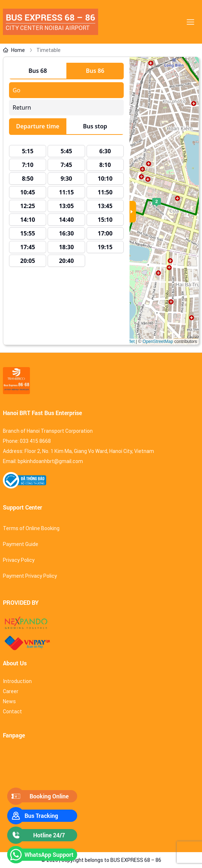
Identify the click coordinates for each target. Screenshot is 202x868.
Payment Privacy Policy (30, 576)
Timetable (49, 50)
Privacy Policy (19, 560)
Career (11, 691)
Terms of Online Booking (31, 528)
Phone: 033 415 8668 (27, 441)
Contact (12, 711)
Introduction (17, 681)
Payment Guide (21, 544)
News (9, 701)
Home (14, 50)
